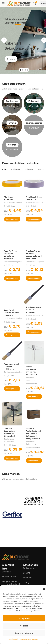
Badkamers (30, 378)
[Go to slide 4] (27, 70)
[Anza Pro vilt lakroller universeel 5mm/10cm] (12, 296)
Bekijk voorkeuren (24, 633)
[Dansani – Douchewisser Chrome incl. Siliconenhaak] (34, 352)
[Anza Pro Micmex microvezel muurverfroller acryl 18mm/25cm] (34, 236)
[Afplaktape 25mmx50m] (12, 184)
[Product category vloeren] (12, 147)
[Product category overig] (12, 125)
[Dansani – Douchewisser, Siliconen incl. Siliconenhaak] (12, 414)
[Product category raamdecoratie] (34, 125)
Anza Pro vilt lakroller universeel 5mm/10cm (12, 313)
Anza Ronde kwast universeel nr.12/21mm (33, 310)
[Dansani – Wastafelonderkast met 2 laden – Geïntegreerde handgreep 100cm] (34, 414)
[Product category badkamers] (12, 103)
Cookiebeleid (14, 639)
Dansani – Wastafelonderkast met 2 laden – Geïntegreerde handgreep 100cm (33, 433)
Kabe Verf (28, 578)
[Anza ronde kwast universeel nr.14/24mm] (12, 351)
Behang (27, 573)
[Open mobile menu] (3, 3)
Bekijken (11, 61)
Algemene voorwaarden (29, 639)
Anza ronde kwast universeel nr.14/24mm (11, 366)
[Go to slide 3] (25, 70)
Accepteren (24, 618)
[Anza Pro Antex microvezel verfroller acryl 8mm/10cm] (12, 236)
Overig (26, 582)
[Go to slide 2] (23, 70)
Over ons (6, 572)
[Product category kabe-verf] (34, 103)
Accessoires (31, 380)
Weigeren (24, 626)
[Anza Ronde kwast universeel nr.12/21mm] (34, 294)
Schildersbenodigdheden (14, 202)
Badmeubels (31, 444)
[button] (44, 589)
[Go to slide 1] (21, 70)
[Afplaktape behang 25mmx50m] (34, 184)
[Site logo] (19, 3)
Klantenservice (9, 577)
